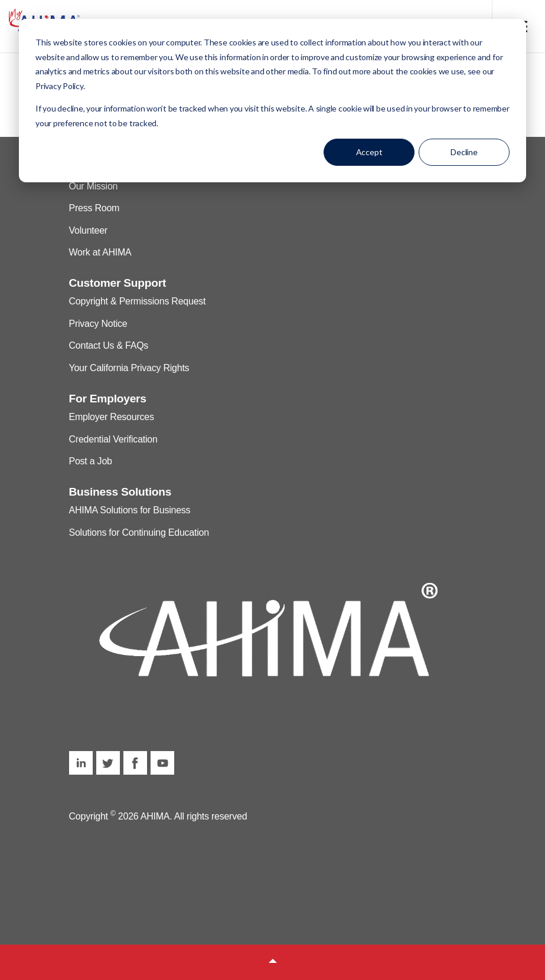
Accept (369, 152)
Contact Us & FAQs (109, 345)
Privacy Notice (98, 324)
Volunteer (88, 230)
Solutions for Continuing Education (139, 532)
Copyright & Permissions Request (138, 301)
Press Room (94, 208)
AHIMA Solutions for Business (130, 510)
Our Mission (94, 186)
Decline (464, 152)
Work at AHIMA (100, 252)
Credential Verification (113, 439)
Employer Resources (112, 417)
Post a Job (91, 461)
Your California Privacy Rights (129, 368)
